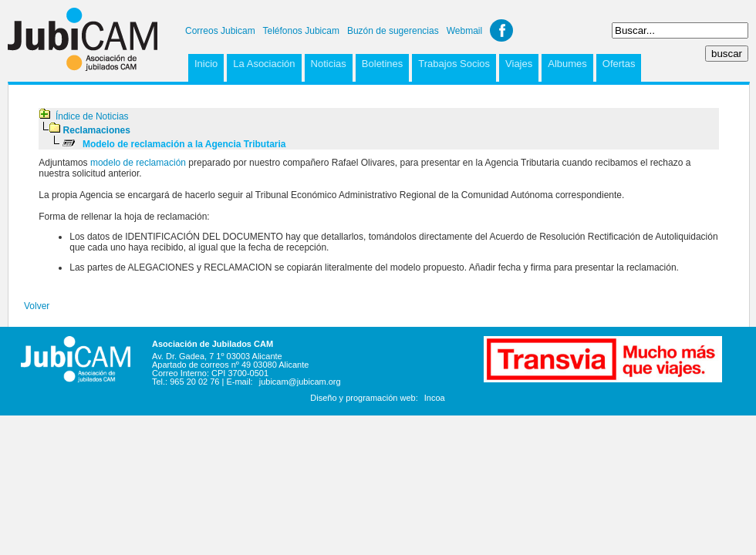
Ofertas (619, 64)
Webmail (464, 31)
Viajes (519, 64)
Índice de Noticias (92, 116)
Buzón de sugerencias (393, 31)
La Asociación (264, 64)
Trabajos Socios (454, 64)
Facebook (501, 30)
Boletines (382, 64)
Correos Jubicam (220, 31)
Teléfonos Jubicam (301, 31)
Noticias (329, 64)
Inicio (206, 64)
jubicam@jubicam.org (300, 382)
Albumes (567, 64)
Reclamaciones (97, 130)
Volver (37, 306)
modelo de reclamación (138, 163)
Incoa (435, 398)
